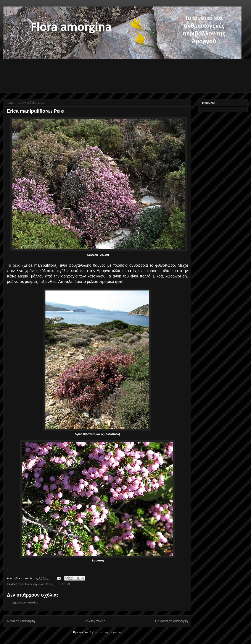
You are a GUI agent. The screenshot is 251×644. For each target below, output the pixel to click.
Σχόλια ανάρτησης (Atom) (106, 632)
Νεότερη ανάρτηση (21, 621)
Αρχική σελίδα (95, 621)
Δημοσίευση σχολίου (25, 603)
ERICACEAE (63, 584)
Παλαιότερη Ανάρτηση (171, 621)
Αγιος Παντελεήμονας (31, 584)
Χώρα (50, 584)
